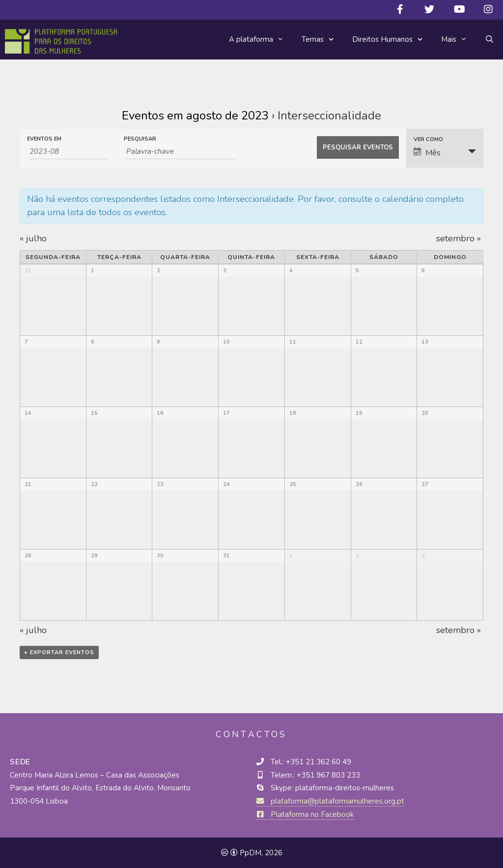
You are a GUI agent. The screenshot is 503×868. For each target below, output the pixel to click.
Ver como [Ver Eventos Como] (428, 139)
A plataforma (261, 39)
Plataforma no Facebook (305, 814)
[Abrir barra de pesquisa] (489, 39)
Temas (322, 40)
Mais (459, 39)
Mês (427, 153)
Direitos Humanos (392, 40)
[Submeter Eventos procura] (358, 147)
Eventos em (44, 139)
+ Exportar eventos (59, 652)
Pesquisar (140, 139)
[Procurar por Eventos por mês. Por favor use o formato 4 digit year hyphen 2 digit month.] (68, 152)
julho (33, 238)
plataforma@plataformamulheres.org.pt (330, 801)
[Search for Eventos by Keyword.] (181, 152)
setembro (459, 238)
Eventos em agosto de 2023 (195, 116)
